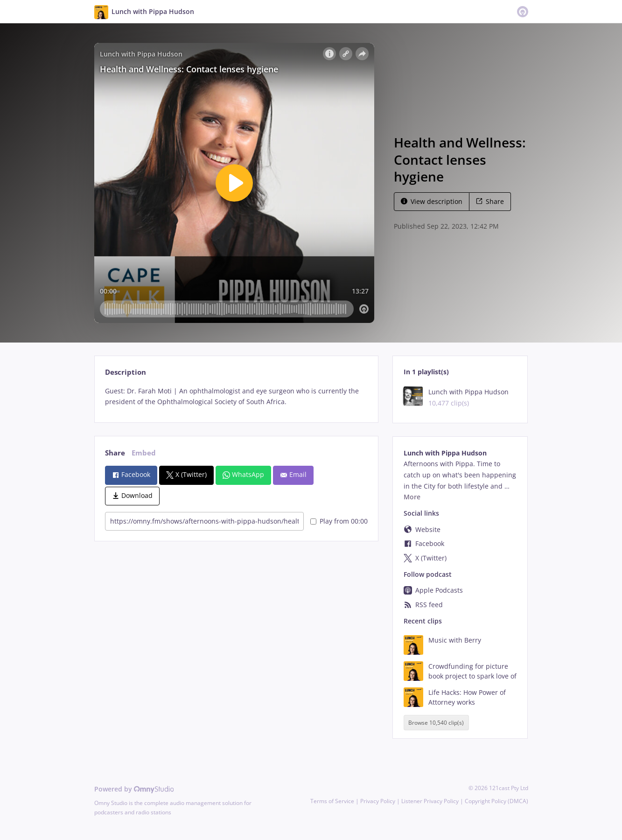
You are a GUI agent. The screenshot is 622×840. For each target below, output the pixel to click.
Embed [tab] (144, 453)
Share (490, 201)
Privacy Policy (378, 801)
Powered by (134, 789)
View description (432, 201)
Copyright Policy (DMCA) (496, 801)
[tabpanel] (236, 397)
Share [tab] (115, 453)
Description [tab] (126, 372)
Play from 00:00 (339, 521)
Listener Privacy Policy (430, 801)
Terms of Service (332, 801)
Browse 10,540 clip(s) (436, 723)
